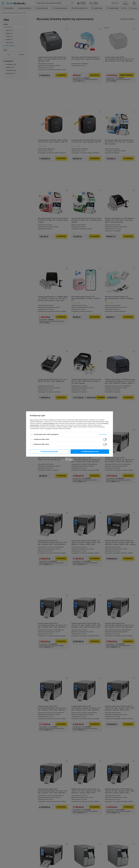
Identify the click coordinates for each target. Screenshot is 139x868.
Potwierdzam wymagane (49, 452)
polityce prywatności (49, 423)
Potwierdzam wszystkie (90, 452)
